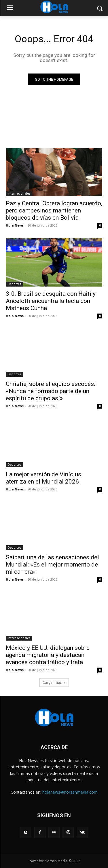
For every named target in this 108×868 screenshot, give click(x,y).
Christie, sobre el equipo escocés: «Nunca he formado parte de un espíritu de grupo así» (50, 391)
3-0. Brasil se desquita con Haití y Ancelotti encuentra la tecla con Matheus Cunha (51, 301)
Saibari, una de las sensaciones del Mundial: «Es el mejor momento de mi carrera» (52, 565)
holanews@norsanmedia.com (70, 792)
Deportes (14, 284)
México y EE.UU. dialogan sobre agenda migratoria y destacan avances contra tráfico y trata (48, 655)
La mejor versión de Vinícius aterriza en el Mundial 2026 (43, 478)
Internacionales (19, 194)
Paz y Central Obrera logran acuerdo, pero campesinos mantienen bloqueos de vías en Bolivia (54, 210)
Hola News (15, 225)
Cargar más (54, 682)
